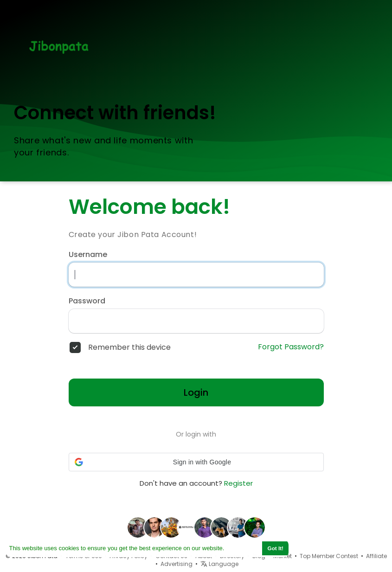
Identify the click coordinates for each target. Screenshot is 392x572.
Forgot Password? (291, 347)
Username (88, 255)
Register (238, 483)
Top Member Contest (329, 556)
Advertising (177, 564)
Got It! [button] (276, 548)
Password (87, 301)
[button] (196, 462)
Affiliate (376, 556)
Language (219, 564)
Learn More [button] (243, 548)
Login (196, 392)
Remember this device (129, 347)
